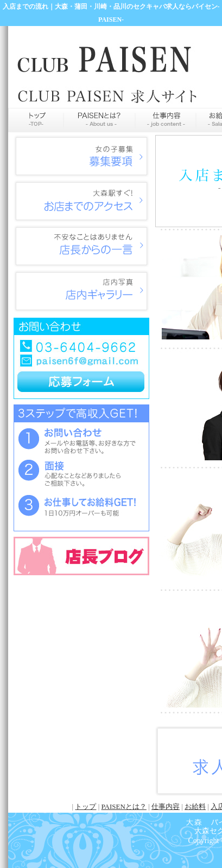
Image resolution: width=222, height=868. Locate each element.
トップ (85, 806)
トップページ (36, 120)
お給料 (195, 806)
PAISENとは (99, 120)
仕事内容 (166, 120)
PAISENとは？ (124, 806)
